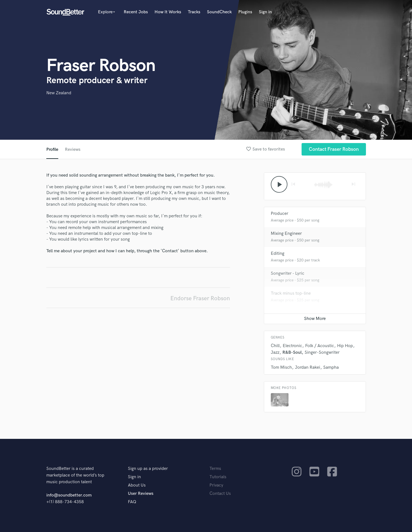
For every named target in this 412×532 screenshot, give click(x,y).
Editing (278, 254)
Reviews (73, 150)
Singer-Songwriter (322, 352)
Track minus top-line (291, 293)
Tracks (194, 12)
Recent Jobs (136, 12)
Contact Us (220, 494)
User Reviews (141, 494)
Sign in (265, 12)
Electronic (292, 346)
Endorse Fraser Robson (200, 298)
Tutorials (218, 477)
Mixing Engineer (286, 234)
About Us (137, 485)
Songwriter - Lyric (288, 273)
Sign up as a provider (148, 469)
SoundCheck (219, 12)
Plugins (245, 12)
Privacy (216, 485)
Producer (280, 214)
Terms (215, 469)
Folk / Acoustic (320, 346)
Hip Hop (345, 346)
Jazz (275, 352)
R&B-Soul (292, 352)
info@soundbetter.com (69, 495)
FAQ (132, 502)
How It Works (168, 12)
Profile (52, 150)
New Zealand (59, 93)
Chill (275, 346)
